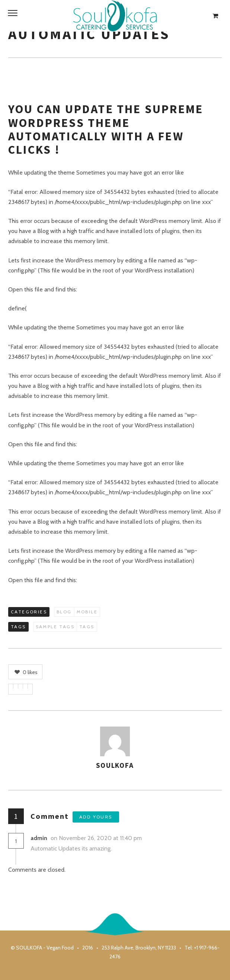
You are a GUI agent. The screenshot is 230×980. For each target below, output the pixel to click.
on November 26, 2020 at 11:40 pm (97, 838)
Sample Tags (55, 627)
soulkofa (115, 765)
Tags (87, 627)
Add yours (96, 817)
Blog (64, 612)
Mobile (87, 612)
